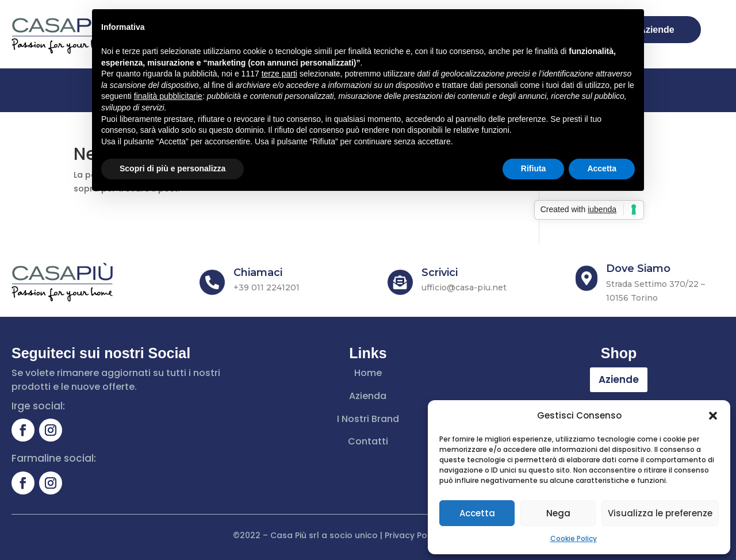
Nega (558, 513)
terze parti (279, 74)
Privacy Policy (413, 535)
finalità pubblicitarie (168, 96)
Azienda (368, 396)
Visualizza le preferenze (660, 513)
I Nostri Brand (368, 419)
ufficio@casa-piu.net (464, 287)
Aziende (619, 379)
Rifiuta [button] (534, 168)
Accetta (477, 513)
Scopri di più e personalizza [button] (172, 168)
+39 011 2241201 (267, 287)
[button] (713, 416)
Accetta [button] (602, 168)
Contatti (368, 441)
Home (368, 373)
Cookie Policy (574, 538)
